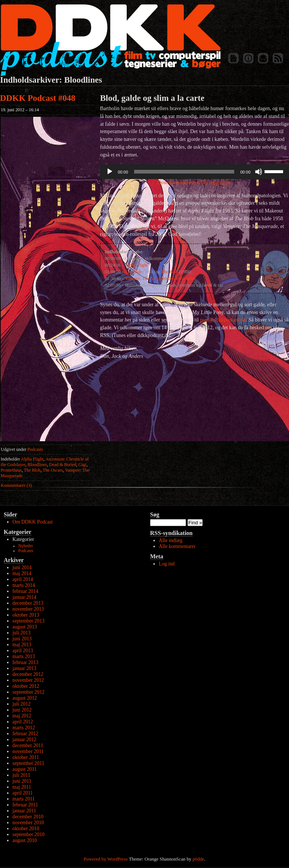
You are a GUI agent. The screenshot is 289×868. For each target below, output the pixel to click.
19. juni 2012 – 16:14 (20, 110)
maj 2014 (22, 573)
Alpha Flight (32, 459)
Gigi (82, 465)
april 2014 (23, 579)
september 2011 (29, 763)
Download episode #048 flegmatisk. (195, 183)
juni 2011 (22, 781)
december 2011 (28, 745)
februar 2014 (26, 591)
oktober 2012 (26, 686)
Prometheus (11, 470)
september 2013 (29, 621)
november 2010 (28, 823)
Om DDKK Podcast (33, 522)
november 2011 (28, 751)
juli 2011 (21, 775)
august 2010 (25, 840)
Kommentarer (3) (16, 485)
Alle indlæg (171, 540)
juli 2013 (22, 633)
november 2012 (28, 680)
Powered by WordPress (106, 859)
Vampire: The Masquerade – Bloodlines (160, 278)
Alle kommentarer (177, 546)
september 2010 (29, 834)
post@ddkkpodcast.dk (223, 320)
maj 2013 (22, 645)
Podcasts (35, 449)
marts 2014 (24, 585)
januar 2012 (25, 740)
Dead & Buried (63, 465)
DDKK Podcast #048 (38, 98)
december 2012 (28, 674)
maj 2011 (22, 787)
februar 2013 (26, 662)
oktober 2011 (26, 757)
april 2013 (23, 651)
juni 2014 (22, 567)
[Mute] (259, 172)
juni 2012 (22, 710)
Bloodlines (37, 465)
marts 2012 (24, 728)
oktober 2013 (26, 615)
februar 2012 (26, 734)
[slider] (184, 172)
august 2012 (25, 698)
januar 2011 (24, 811)
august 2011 (25, 769)
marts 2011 (24, 799)
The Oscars (53, 470)
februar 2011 (25, 805)
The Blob (32, 470)
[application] (195, 172)
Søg (155, 514)
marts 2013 (24, 656)
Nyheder (26, 546)
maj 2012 (22, 716)
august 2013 (25, 627)
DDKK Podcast (110, 40)
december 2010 (28, 817)
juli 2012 (22, 704)
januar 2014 (25, 597)
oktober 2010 (26, 829)
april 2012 (23, 722)
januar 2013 (25, 668)
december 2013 (28, 603)
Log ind (167, 564)
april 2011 (23, 793)
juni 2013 (22, 639)
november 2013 (28, 609)
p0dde (198, 859)
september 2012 (29, 692)
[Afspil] (110, 172)
